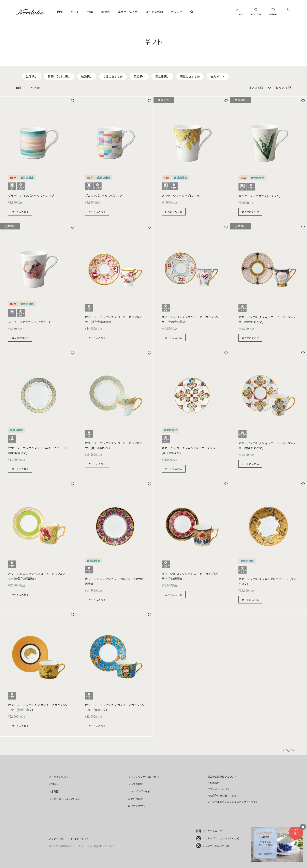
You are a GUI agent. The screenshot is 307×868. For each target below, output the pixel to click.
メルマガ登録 (135, 784)
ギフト (75, 12)
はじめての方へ (137, 806)
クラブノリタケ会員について (144, 777)
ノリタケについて (59, 777)
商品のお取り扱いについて (222, 776)
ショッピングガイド (139, 791)
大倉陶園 (54, 791)
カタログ (177, 12)
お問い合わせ (135, 799)
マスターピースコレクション (65, 799)
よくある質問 (154, 12)
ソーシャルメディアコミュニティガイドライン (233, 802)
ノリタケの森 (56, 839)
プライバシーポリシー (220, 789)
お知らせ (54, 784)
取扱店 (105, 12)
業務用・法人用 (128, 12)
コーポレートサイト (81, 839)
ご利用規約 (214, 783)
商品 (60, 12)
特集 (90, 12)
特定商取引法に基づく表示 (222, 795)
